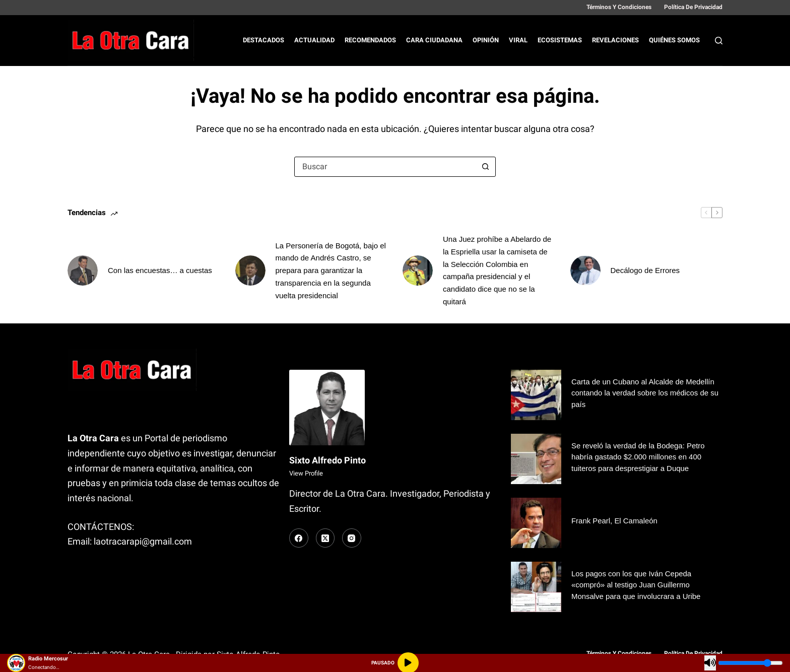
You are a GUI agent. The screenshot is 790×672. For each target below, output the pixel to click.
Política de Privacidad (693, 7)
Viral (518, 40)
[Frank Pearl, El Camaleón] (536, 523)
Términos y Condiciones (619, 7)
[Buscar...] (385, 167)
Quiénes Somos (674, 40)
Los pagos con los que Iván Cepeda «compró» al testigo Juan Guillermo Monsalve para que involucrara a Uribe (636, 585)
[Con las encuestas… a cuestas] (83, 271)
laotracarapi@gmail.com (143, 541)
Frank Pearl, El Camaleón (614, 521)
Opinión (486, 40)
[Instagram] (352, 538)
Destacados (264, 40)
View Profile (306, 473)
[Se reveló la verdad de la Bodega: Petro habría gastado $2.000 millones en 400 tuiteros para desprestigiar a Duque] (536, 459)
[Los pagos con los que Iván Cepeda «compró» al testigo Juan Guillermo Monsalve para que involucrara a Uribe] (536, 587)
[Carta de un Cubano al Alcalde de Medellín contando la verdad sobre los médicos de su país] (536, 395)
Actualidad (314, 40)
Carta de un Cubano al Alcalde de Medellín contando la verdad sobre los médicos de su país (645, 393)
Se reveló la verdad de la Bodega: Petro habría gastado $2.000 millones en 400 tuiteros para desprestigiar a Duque (638, 457)
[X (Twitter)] (325, 538)
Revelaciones (615, 40)
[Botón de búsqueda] (485, 167)
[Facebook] (299, 538)
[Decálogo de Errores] (585, 271)
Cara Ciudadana (434, 40)
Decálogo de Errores (645, 270)
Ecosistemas (560, 40)
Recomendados (370, 40)
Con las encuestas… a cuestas (160, 270)
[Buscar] (719, 41)
